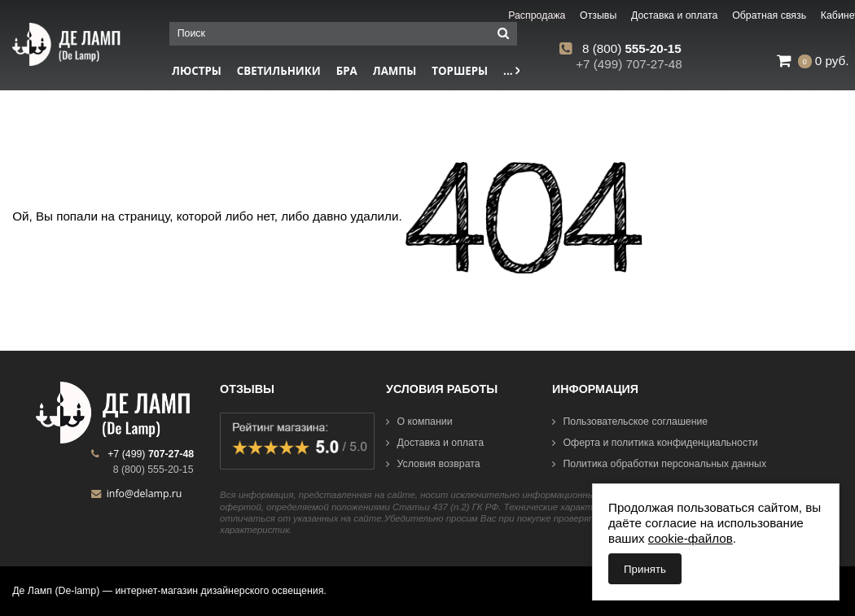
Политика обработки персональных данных (659, 464)
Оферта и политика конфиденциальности (655, 443)
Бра (347, 71)
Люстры (197, 71)
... (511, 71)
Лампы (395, 71)
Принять (645, 569)
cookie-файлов (691, 538)
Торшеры (460, 71)
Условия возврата (433, 464)
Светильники (279, 71)
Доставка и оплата (435, 443)
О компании (419, 422)
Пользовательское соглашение (630, 422)
